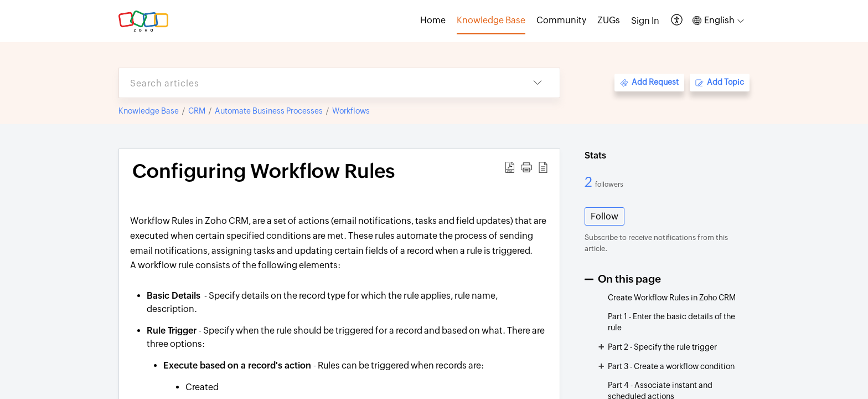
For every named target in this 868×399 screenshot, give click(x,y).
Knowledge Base (149, 111)
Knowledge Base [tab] (491, 20)
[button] (677, 21)
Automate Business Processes (269, 111)
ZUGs (609, 20)
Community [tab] (561, 20)
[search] (317, 83)
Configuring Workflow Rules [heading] (263, 171)
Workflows (351, 111)
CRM (197, 111)
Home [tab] (433, 20)
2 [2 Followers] (590, 182)
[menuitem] (645, 21)
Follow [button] (604, 216)
